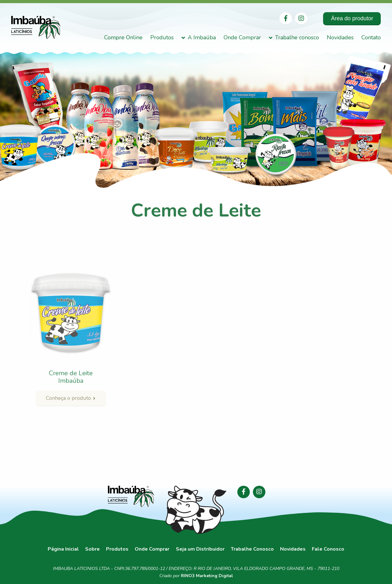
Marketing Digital (214, 576)
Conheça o (70, 386)
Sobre (92, 549)
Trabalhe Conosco (252, 549)
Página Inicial (63, 549)
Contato (371, 38)
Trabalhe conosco (297, 38)
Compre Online (123, 38)
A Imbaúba (202, 38)
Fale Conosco (328, 549)
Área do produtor (352, 18)
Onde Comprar (242, 38)
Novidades (340, 38)
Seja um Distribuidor (200, 549)
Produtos (162, 38)
